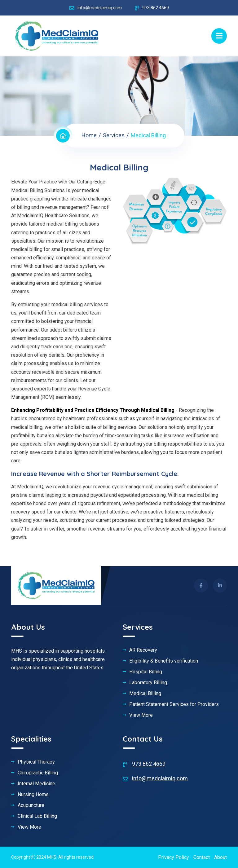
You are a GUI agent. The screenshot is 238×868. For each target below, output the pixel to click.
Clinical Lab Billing (37, 816)
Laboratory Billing (148, 683)
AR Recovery (143, 650)
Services (114, 135)
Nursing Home (33, 795)
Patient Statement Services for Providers (174, 704)
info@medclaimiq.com (100, 8)
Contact (202, 857)
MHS (52, 857)
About (220, 857)
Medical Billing (145, 694)
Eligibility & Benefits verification (164, 661)
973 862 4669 (149, 764)
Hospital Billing (146, 672)
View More (141, 715)
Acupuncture (31, 805)
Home (89, 135)
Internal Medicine (36, 784)
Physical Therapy (36, 762)
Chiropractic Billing (38, 773)
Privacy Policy (174, 857)
